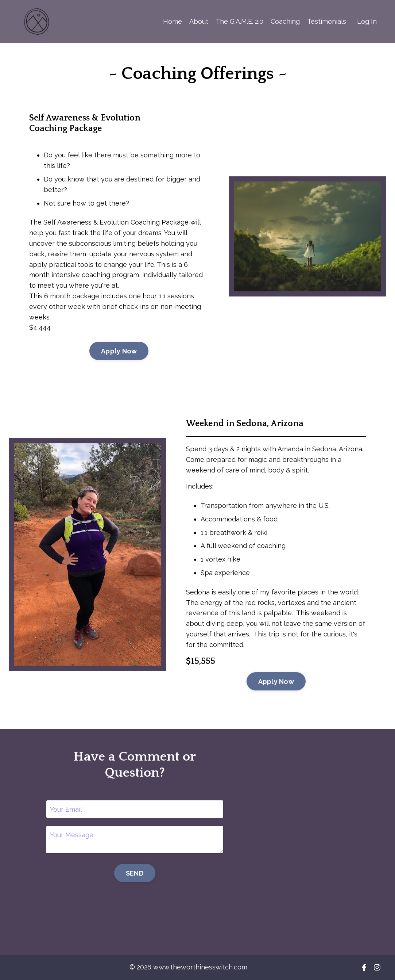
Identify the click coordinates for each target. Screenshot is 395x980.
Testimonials (327, 21)
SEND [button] (135, 873)
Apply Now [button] (119, 351)
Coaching (285, 21)
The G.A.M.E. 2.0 (239, 21)
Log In (367, 21)
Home (173, 21)
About (199, 21)
